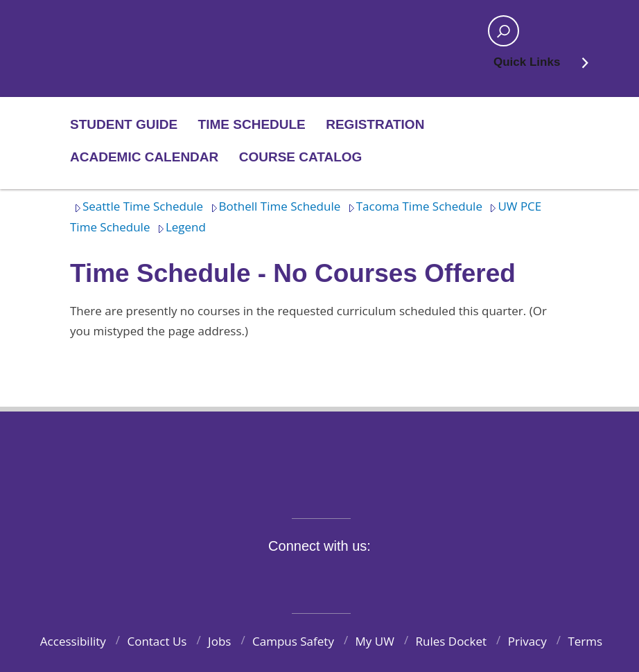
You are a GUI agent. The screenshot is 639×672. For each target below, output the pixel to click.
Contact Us (157, 641)
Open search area (499, 35)
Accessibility (73, 641)
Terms (585, 641)
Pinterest (409, 578)
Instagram (312, 578)
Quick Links (542, 67)
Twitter (280, 578)
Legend (180, 227)
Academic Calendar (144, 157)
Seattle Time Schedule (137, 206)
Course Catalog (301, 157)
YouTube (344, 578)
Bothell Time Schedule (274, 206)
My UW (375, 641)
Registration (375, 124)
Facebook (247, 578)
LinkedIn (376, 578)
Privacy (527, 641)
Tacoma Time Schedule (413, 206)
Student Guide (124, 124)
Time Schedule (252, 124)
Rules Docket (452, 641)
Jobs (219, 641)
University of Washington (320, 456)
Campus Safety (293, 641)
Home (116, 31)
